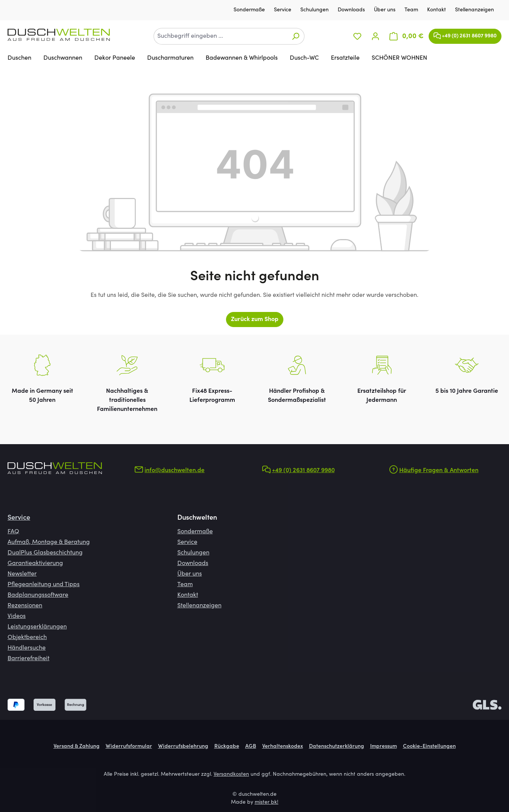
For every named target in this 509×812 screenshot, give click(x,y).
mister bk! (267, 803)
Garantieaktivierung (35, 563)
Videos (17, 616)
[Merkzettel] (357, 36)
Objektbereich (27, 638)
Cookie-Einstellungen (429, 747)
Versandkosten (231, 775)
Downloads (352, 10)
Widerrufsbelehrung (183, 747)
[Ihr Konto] (375, 36)
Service (283, 10)
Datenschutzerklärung (337, 747)
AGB (251, 747)
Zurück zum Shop (255, 320)
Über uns (385, 10)
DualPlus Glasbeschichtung (45, 553)
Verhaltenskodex (283, 747)
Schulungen (315, 10)
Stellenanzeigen (474, 10)
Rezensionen (25, 606)
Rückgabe (227, 747)
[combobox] (220, 36)
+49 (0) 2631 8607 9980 (465, 34)
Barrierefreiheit (28, 659)
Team (412, 10)
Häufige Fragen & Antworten (439, 471)
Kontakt (437, 10)
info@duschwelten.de (175, 471)
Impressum (384, 747)
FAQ (13, 532)
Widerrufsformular (129, 747)
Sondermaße (250, 10)
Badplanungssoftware (38, 595)
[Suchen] (296, 36)
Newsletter (22, 574)
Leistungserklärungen (37, 627)
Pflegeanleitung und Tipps (44, 585)
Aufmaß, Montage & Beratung (49, 542)
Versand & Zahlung (77, 747)
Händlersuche (27, 648)
